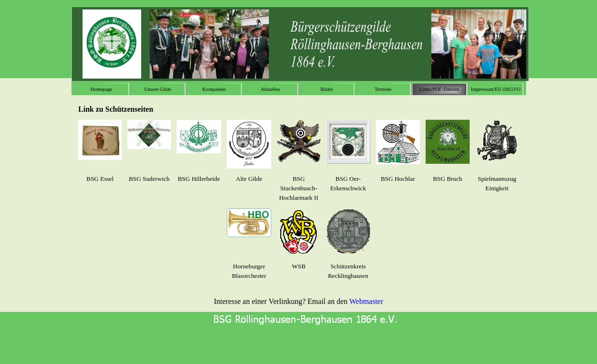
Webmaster (366, 301)
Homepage (101, 89)
